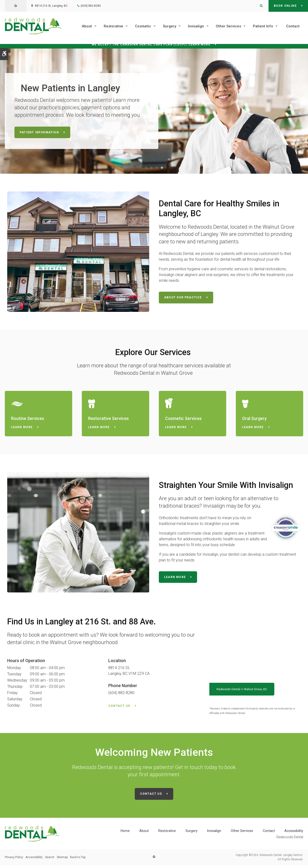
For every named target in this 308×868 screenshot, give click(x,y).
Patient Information (39, 134)
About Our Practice (183, 299)
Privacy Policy (14, 860)
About (87, 26)
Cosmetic (143, 26)
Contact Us (119, 709)
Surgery (170, 26)
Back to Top (78, 860)
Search (50, 860)
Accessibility (294, 834)
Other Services (228, 26)
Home (125, 834)
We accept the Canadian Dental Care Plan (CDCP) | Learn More (151, 45)
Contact (293, 26)
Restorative (113, 26)
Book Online (285, 6)
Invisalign (196, 26)
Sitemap (62, 860)
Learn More (23, 429)
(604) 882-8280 (91, 6)
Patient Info (263, 26)
